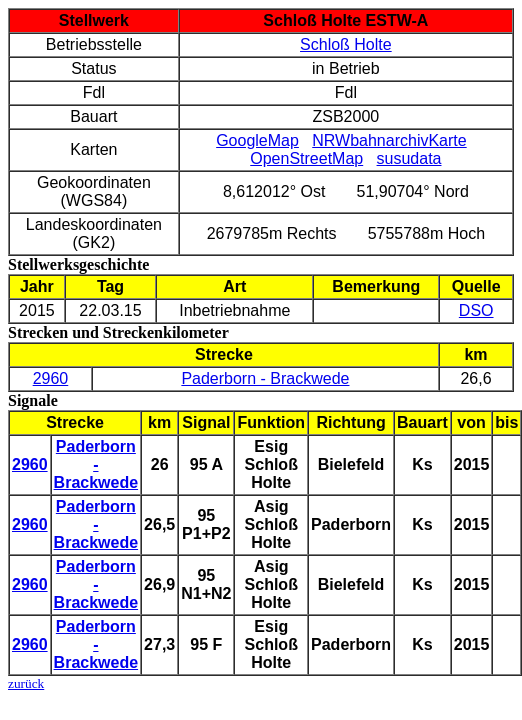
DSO (476, 310)
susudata (409, 158)
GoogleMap (257, 140)
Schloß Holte (346, 44)
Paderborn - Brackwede (265, 378)
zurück (26, 683)
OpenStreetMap (306, 158)
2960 (51, 378)
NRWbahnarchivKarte (389, 140)
